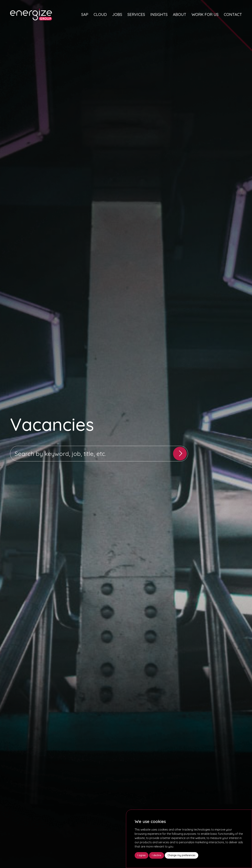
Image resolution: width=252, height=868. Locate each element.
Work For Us (205, 14)
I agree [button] (142, 855)
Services (136, 14)
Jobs (117, 14)
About (180, 14)
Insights (159, 14)
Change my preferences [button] (182, 855)
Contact (233, 14)
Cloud (100, 14)
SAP (85, 14)
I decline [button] (157, 855)
